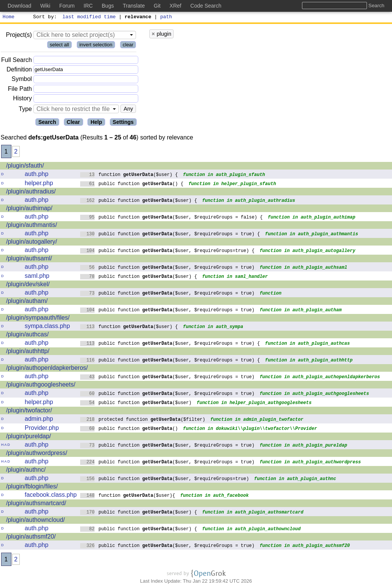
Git (157, 6)
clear (128, 46)
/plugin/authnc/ (26, 471)
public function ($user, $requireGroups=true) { (167, 251)
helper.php (39, 184)
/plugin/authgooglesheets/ (41, 386)
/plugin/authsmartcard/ (36, 504)
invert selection (96, 46)
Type (25, 110)
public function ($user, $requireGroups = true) (167, 268)
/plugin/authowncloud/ (36, 521)
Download (19, 6)
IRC (88, 6)
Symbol (22, 80)
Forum (67, 6)
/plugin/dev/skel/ (28, 285)
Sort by (44, 17)
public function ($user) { (139, 201)
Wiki (45, 6)
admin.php (39, 420)
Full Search (17, 61)
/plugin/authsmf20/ (31, 538)
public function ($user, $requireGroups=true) (165, 479)
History (22, 99)
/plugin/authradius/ (31, 193)
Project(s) (19, 36)
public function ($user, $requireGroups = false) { (171, 218)
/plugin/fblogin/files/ (32, 487)
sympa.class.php (47, 327)
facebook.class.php (51, 496)
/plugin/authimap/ (29, 209)
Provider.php (42, 429)
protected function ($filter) (143, 420)
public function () (129, 429)
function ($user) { (129, 175)
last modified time (89, 17)
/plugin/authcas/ (27, 335)
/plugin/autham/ (27, 302)
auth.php (36, 175)
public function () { (132, 185)
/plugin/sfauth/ (25, 167)
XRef (175, 6)
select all (59, 46)
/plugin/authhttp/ (28, 352)
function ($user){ (128, 496)
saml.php (37, 277)
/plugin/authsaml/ (29, 259)
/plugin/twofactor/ (29, 411)
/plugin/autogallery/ (32, 243)
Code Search (206, 6)
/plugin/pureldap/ (28, 437)
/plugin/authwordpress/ (37, 454)
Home (9, 17)
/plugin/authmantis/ (32, 226)
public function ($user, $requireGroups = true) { (170, 235)
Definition (19, 71)
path (166, 17)
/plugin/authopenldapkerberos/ (47, 369)
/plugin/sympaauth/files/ (38, 319)
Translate (134, 6)
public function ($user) (136, 403)
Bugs (108, 6)
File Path (20, 90)
